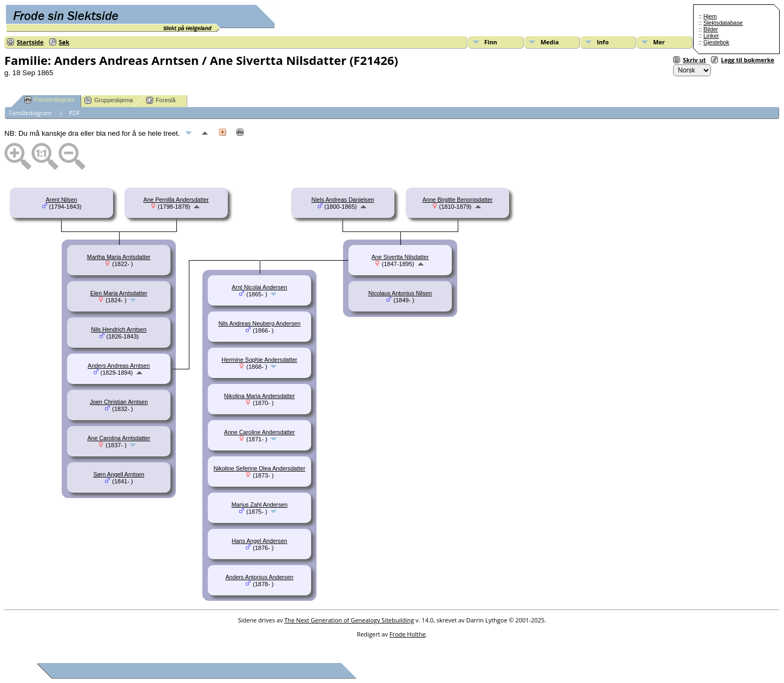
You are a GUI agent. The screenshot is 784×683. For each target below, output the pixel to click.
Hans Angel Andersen (259, 541)
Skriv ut (694, 60)
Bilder (711, 29)
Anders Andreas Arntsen (119, 366)
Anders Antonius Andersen (260, 577)
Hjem (710, 16)
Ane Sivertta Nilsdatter (400, 257)
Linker (711, 36)
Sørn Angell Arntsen (118, 474)
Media (550, 42)
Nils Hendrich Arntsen (118, 329)
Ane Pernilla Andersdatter (176, 200)
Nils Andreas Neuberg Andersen (260, 323)
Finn (491, 42)
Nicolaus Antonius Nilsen (400, 293)
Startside (30, 42)
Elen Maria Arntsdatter (119, 293)
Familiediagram (50, 100)
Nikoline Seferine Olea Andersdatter (259, 468)
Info (603, 42)
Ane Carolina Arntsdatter (118, 438)
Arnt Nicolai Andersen (259, 287)
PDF (74, 113)
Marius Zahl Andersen (260, 505)
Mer (659, 42)
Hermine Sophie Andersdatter (260, 360)
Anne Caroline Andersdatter (259, 432)
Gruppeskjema (109, 100)
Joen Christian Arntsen (119, 402)
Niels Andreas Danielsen (342, 200)
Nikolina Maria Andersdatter (259, 396)
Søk (64, 42)
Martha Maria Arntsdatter (119, 257)
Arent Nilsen (61, 200)
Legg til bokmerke (747, 60)
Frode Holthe (408, 634)
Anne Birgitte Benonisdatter (458, 200)
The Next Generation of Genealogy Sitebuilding (350, 620)
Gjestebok (716, 42)
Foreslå (161, 100)
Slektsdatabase (723, 23)
